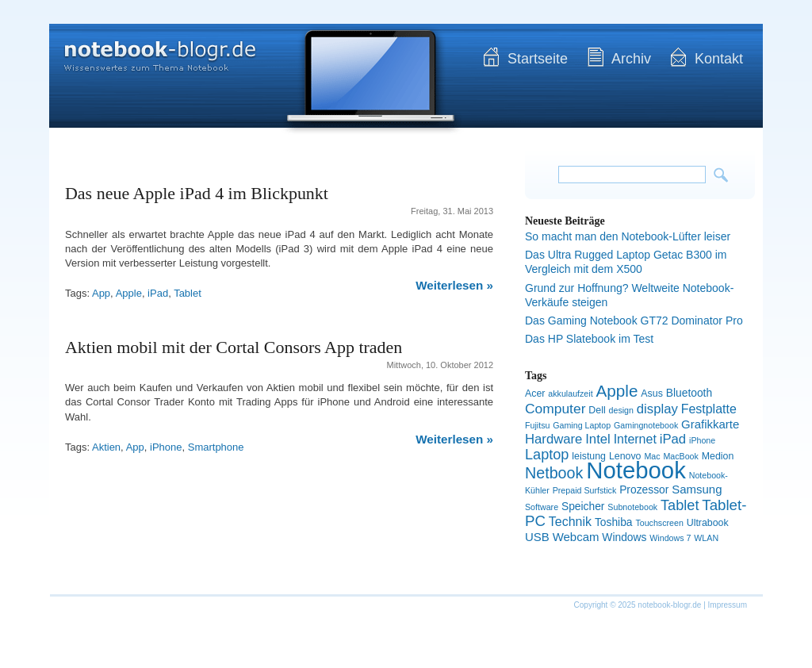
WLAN (706, 538)
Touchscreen (659, 523)
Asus (652, 394)
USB (537, 537)
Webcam (576, 537)
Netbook (554, 473)
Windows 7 (670, 538)
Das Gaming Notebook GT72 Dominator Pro (634, 321)
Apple (129, 293)
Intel (598, 439)
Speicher (583, 506)
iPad (158, 293)
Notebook (636, 470)
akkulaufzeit (570, 394)
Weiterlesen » (454, 285)
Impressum (728, 605)
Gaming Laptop (582, 425)
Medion (718, 456)
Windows (624, 537)
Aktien (106, 447)
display (657, 409)
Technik (570, 522)
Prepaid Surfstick (585, 490)
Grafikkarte (710, 424)
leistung (589, 456)
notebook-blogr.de (148, 48)
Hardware (553, 439)
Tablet (188, 293)
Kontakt (719, 59)
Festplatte (709, 409)
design (621, 410)
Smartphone (216, 447)
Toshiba (614, 522)
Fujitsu (537, 425)
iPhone (166, 447)
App (101, 293)
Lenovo (625, 456)
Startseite (538, 59)
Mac (652, 456)
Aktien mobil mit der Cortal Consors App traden (234, 347)
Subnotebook (632, 507)
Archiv (631, 59)
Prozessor (644, 489)
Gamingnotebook (646, 425)
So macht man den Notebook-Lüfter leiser (628, 236)
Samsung (697, 489)
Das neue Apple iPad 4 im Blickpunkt (197, 193)
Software (542, 507)
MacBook (680, 456)
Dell (597, 410)
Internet (635, 439)
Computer (555, 409)
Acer (535, 394)
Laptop (547, 455)
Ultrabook (708, 523)
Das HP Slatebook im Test (589, 339)
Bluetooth (689, 393)
